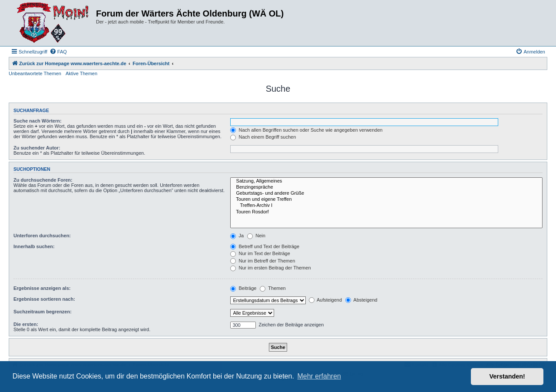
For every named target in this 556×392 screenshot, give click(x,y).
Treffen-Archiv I (386, 206)
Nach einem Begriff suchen (263, 137)
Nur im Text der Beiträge (260, 253)
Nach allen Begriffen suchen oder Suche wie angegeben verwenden (306, 130)
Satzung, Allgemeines (386, 181)
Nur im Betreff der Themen (263, 261)
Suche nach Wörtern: (38, 121)
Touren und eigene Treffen (386, 199)
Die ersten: (26, 324)
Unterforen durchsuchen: (42, 236)
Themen (273, 288)
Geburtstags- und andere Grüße (386, 193)
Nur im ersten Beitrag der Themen (270, 268)
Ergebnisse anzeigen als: (42, 288)
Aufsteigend (326, 300)
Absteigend (361, 300)
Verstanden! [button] (507, 376)
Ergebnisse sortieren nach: (44, 299)
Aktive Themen (81, 73)
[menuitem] (58, 52)
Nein (256, 236)
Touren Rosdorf (386, 212)
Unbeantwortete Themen (35, 73)
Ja (237, 236)
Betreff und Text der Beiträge (265, 246)
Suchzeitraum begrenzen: (43, 312)
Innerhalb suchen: (34, 246)
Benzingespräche (386, 187)
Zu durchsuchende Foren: (43, 180)
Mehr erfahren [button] (319, 376)
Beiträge (243, 288)
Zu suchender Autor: (37, 148)
